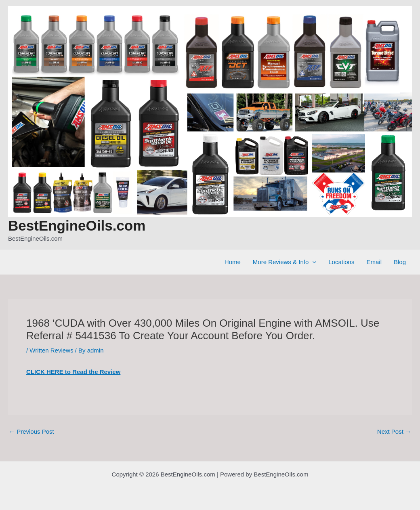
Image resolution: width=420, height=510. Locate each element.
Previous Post (31, 431)
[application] (312, 262)
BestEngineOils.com (77, 226)
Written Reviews (51, 350)
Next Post (394, 431)
